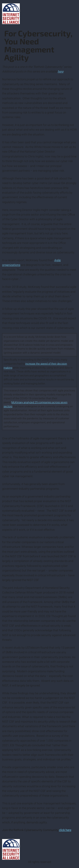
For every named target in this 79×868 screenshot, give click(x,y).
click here (65, 830)
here (61, 72)
